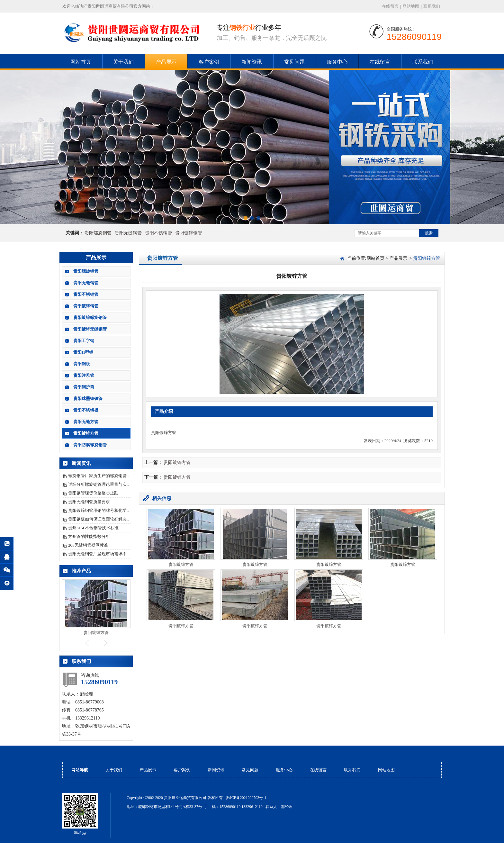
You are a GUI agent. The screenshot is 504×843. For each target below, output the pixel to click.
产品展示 (166, 62)
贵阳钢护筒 (84, 387)
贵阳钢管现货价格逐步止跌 (93, 493)
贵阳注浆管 (84, 375)
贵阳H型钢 (83, 352)
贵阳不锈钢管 (158, 233)
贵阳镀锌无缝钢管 (90, 329)
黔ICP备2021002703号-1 (246, 798)
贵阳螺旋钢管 (98, 233)
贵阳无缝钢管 (128, 233)
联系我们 (432, 6)
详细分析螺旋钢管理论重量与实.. (99, 484)
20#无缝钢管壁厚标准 (88, 545)
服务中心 (337, 62)
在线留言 (390, 6)
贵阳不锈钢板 (86, 410)
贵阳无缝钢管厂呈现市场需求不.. (99, 554)
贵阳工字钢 (84, 341)
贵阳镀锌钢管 (189, 233)
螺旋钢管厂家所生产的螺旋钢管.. (99, 476)
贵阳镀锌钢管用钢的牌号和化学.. (99, 510)
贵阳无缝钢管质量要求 (89, 502)
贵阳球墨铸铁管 (88, 399)
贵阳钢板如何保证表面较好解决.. (99, 519)
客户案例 (209, 62)
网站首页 (81, 62)
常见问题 (294, 62)
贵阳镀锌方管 (86, 433)
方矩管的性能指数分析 (89, 536)
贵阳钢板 (82, 364)
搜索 (429, 233)
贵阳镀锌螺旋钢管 (90, 317)
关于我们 (123, 62)
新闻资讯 (252, 62)
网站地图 (411, 6)
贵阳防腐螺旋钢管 (90, 445)
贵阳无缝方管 (86, 422)
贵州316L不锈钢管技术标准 (93, 528)
